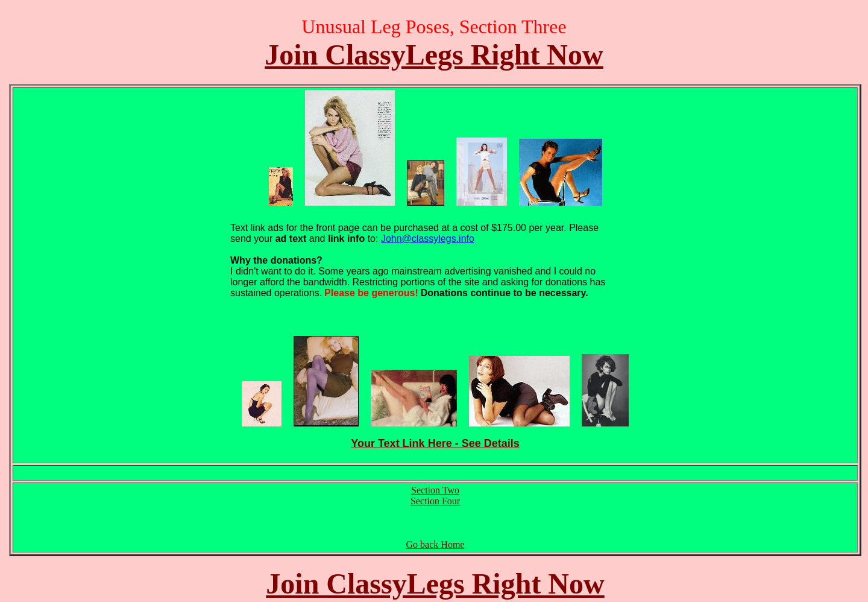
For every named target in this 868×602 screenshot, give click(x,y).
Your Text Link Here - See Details (435, 443)
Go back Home (436, 544)
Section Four (435, 501)
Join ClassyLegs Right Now (434, 55)
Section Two (435, 490)
